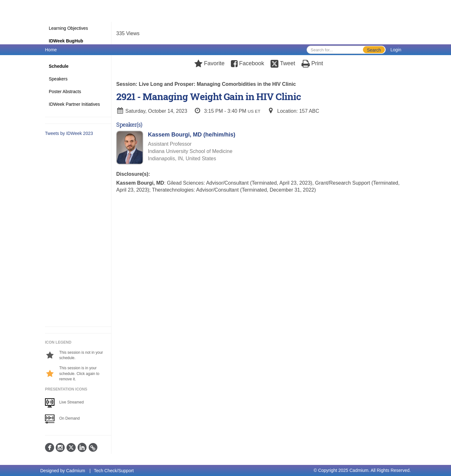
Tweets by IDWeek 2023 (69, 133)
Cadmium (76, 471)
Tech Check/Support (114, 471)
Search (374, 50)
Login (396, 50)
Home (51, 50)
